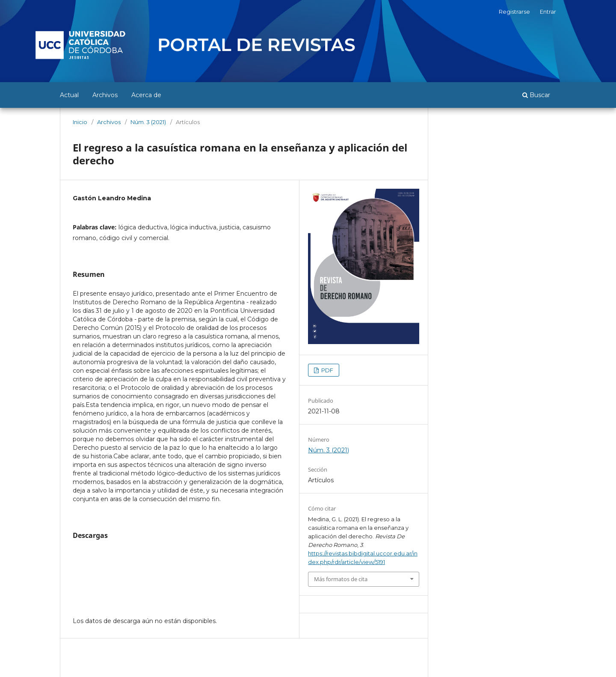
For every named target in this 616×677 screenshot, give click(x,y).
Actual (69, 95)
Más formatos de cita (341, 579)
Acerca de (146, 95)
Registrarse (514, 12)
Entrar (548, 12)
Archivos (105, 95)
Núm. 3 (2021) (148, 122)
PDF (327, 370)
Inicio (80, 122)
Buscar (536, 95)
